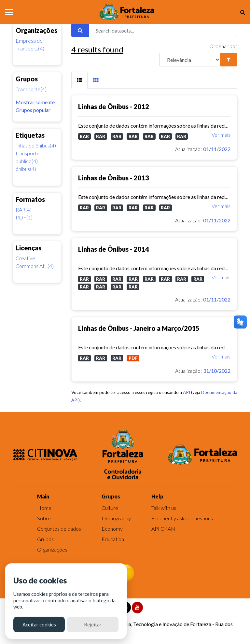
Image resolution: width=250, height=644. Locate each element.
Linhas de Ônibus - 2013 (114, 178)
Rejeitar (93, 624)
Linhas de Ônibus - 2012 (114, 106)
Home (44, 508)
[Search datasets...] (163, 30)
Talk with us (164, 508)
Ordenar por (223, 46)
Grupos (45, 539)
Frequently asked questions (182, 518)
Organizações (52, 549)
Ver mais (221, 135)
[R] (190, 60)
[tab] (79, 80)
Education (113, 539)
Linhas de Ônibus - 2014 (114, 249)
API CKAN (163, 529)
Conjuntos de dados (59, 529)
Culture (110, 508)
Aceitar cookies (39, 624)
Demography (116, 518)
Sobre (44, 518)
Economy (112, 529)
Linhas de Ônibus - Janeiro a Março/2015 (139, 328)
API (187, 392)
